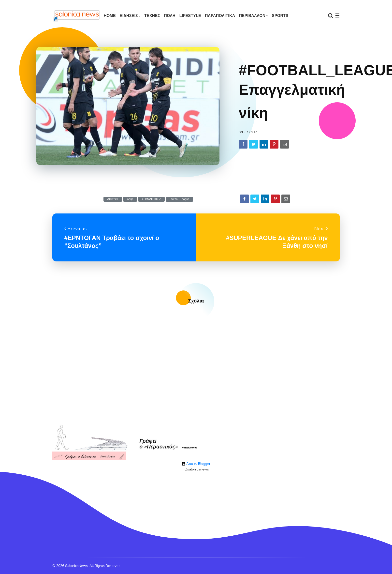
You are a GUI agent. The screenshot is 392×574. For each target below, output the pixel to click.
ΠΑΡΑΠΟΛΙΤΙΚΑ (220, 16)
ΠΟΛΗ (170, 16)
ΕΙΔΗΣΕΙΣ (129, 16)
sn (241, 132)
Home (110, 16)
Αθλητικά (113, 199)
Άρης (130, 199)
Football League (179, 199)
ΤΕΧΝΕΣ (152, 16)
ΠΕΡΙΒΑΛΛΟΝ (252, 16)
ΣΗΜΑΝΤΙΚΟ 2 (151, 199)
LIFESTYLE (190, 16)
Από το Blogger (196, 464)
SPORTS (280, 16)
